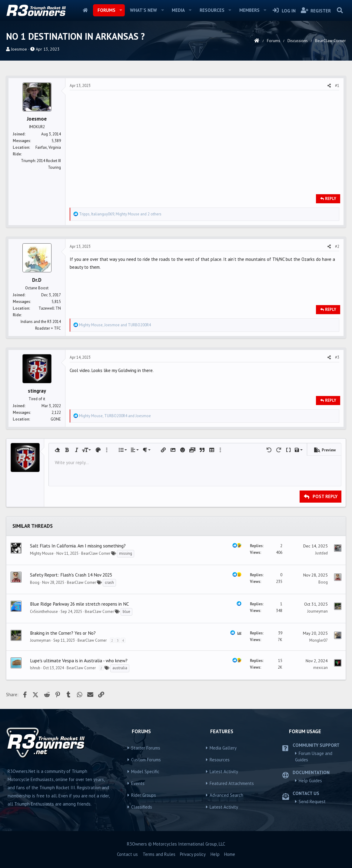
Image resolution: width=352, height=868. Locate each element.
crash (109, 582)
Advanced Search (226, 795)
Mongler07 (319, 640)
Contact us (127, 854)
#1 (337, 86)
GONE (56, 419)
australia (120, 668)
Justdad (321, 553)
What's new (143, 10)
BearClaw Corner (96, 553)
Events (138, 783)
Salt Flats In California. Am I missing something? (78, 546)
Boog (35, 582)
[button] (121, 10)
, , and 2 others (120, 214)
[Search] (340, 10)
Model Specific (145, 772)
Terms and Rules (159, 854)
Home (85, 10)
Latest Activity (224, 772)
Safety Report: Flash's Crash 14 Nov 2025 (71, 575)
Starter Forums (146, 748)
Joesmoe (19, 49)
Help (215, 854)
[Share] (329, 86)
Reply (331, 199)
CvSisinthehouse (44, 612)
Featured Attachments (232, 783)
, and (115, 325)
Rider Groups (144, 795)
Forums (106, 10)
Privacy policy (193, 854)
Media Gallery (223, 748)
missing (126, 553)
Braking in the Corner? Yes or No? (63, 633)
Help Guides (310, 781)
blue (126, 612)
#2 (337, 246)
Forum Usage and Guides (314, 757)
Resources (212, 10)
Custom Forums (146, 760)
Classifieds (142, 807)
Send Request (312, 801)
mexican (320, 668)
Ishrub (35, 668)
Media (178, 10)
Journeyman (317, 611)
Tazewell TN (50, 308)
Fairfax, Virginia (48, 147)
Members (249, 10)
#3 (337, 357)
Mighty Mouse (42, 553)
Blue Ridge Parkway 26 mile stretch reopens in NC (80, 604)
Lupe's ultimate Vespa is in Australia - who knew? (79, 660)
